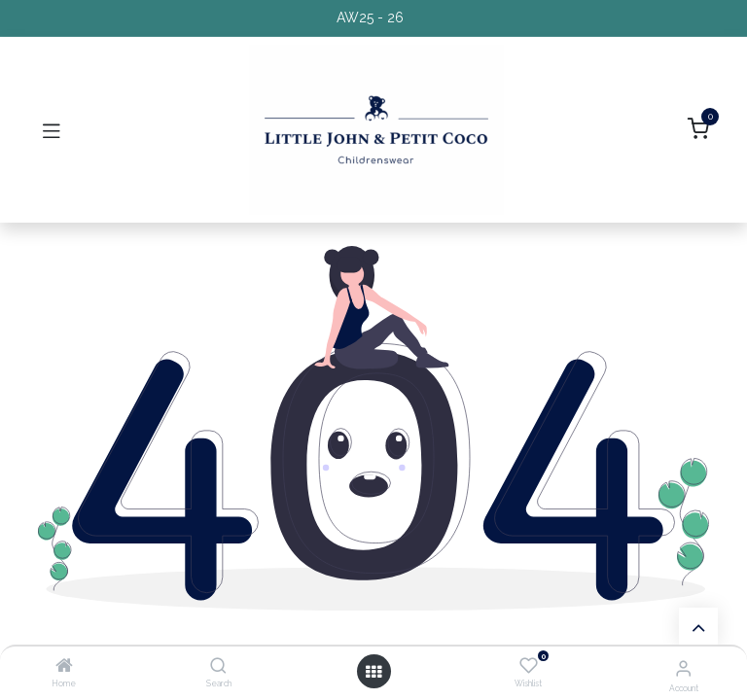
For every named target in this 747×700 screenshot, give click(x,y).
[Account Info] (683, 668)
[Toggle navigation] (52, 130)
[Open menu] (373, 672)
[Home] (64, 667)
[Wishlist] (529, 666)
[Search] (218, 667)
